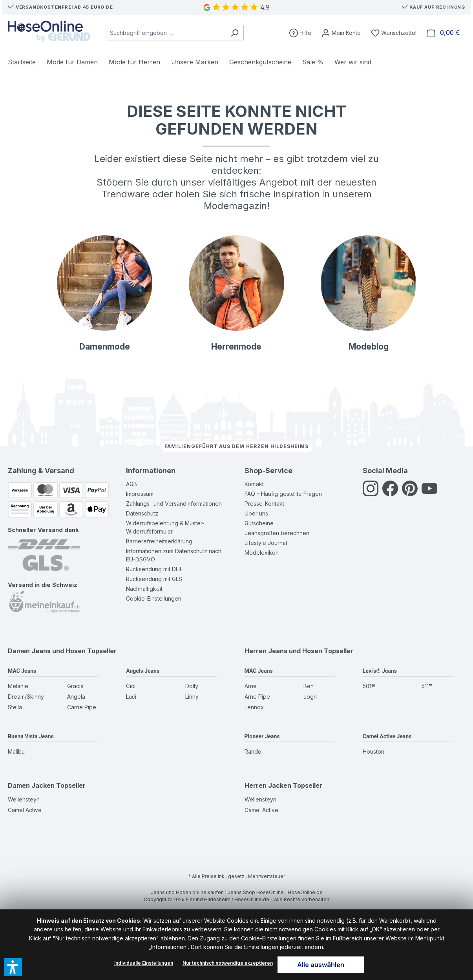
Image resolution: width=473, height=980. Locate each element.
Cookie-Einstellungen (154, 598)
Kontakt (254, 484)
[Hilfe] (300, 33)
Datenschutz (142, 513)
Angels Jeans (143, 671)
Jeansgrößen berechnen (277, 533)
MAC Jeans (22, 671)
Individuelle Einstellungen (144, 963)
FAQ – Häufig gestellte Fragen (283, 494)
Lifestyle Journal (266, 543)
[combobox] (166, 33)
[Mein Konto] (341, 33)
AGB (131, 484)
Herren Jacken (268, 785)
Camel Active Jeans (387, 736)
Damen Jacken (31, 785)
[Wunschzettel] (394, 33)
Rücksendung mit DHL (154, 569)
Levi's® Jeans (380, 671)
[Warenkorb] (443, 33)
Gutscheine (259, 523)
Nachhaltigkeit (144, 589)
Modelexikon (262, 553)
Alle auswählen (321, 965)
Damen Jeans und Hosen (47, 651)
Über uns (256, 513)
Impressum (140, 494)
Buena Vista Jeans (31, 736)
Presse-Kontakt (264, 504)
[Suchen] (235, 33)
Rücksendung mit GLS (154, 579)
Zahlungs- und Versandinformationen (174, 504)
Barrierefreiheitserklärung (159, 541)
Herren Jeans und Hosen (283, 651)
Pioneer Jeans (262, 736)
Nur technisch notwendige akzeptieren (228, 963)
